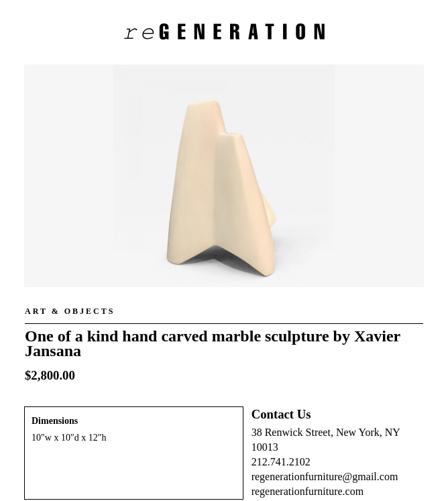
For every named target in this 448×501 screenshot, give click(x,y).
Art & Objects (70, 311)
